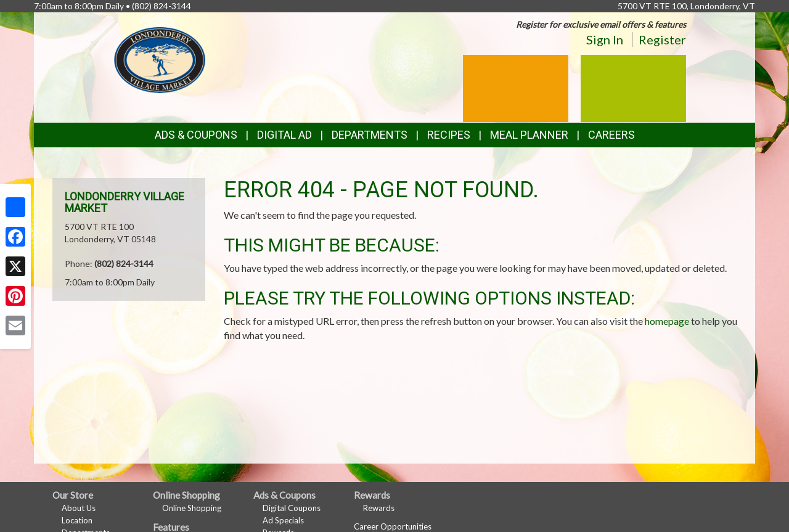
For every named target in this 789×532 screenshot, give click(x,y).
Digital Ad (284, 135)
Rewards (379, 508)
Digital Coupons (292, 508)
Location (77, 520)
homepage (667, 321)
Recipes (449, 135)
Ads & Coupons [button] (196, 135)
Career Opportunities (393, 526)
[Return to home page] (160, 59)
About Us (79, 508)
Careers (611, 135)
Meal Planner (529, 135)
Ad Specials (283, 520)
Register (662, 39)
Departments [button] (370, 135)
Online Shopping (192, 508)
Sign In (605, 39)
